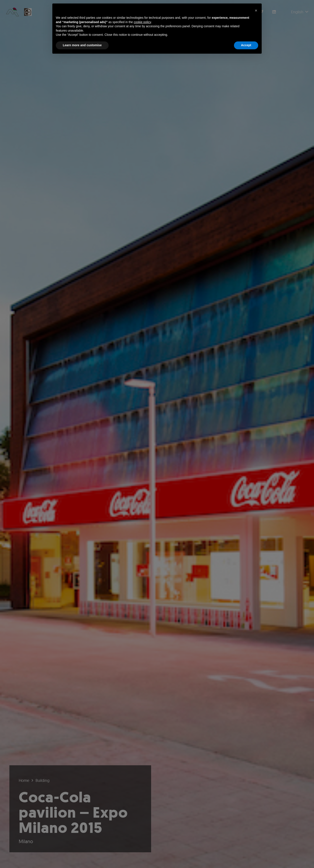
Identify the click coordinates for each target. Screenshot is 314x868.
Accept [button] (246, 45)
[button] (256, 10)
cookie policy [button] (142, 22)
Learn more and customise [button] (82, 45)
